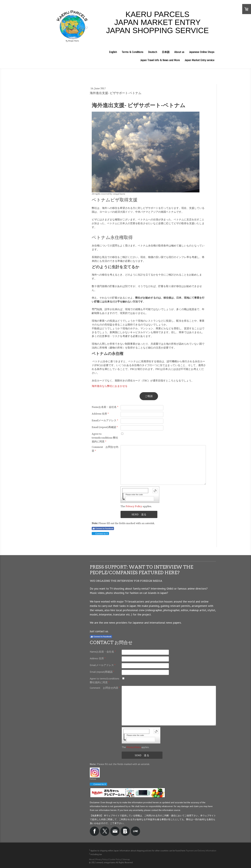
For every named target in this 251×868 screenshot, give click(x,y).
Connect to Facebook (103, 528)
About (92, 859)
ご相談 (149, 396)
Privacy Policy (134, 506)
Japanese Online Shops (202, 52)
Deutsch (153, 52)
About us (179, 52)
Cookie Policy (115, 859)
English (113, 52)
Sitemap (126, 859)
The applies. (136, 506)
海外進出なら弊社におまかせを (110, 386)
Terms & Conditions (132, 52)
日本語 (166, 52)
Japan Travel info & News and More (160, 60)
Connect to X (100, 534)
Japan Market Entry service (199, 60)
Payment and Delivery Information (201, 851)
